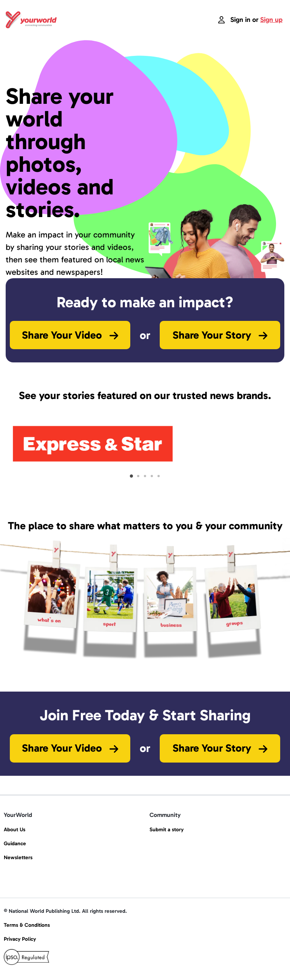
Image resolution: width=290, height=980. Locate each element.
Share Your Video (70, 335)
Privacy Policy (20, 939)
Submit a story (167, 830)
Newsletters (18, 857)
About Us (15, 830)
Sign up (271, 20)
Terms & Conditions (27, 925)
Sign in (240, 20)
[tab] (131, 476)
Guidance (15, 844)
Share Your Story (220, 335)
